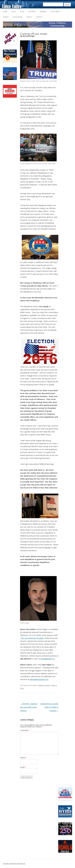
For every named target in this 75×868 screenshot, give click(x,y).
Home (5, 12)
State (22, 12)
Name (23, 758)
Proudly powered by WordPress (14, 864)
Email (23, 767)
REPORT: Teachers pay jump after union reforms (29, 707)
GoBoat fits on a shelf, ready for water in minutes (49, 707)
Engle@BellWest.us (47, 659)
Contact (39, 17)
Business (43, 12)
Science (6, 17)
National (32, 12)
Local (14, 12)
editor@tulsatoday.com (39, 679)
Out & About (55, 12)
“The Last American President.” (32, 638)
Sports (29, 17)
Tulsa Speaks (17, 17)
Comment (25, 730)
